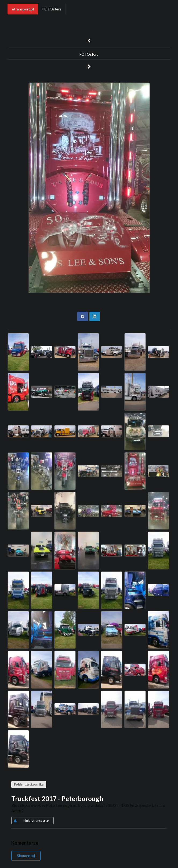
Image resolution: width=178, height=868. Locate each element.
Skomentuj (26, 856)
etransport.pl (23, 9)
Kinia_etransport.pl (30, 821)
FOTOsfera (52, 9)
